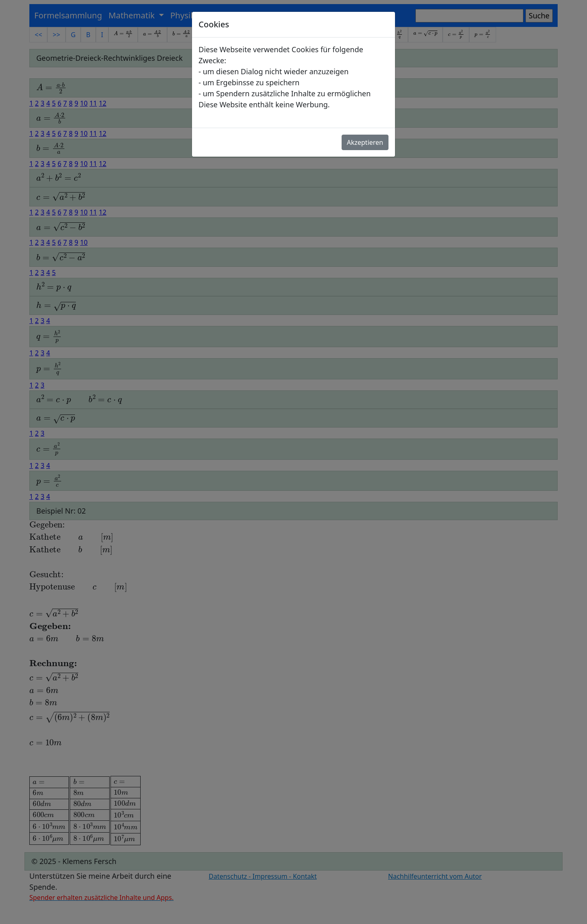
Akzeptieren (365, 142)
